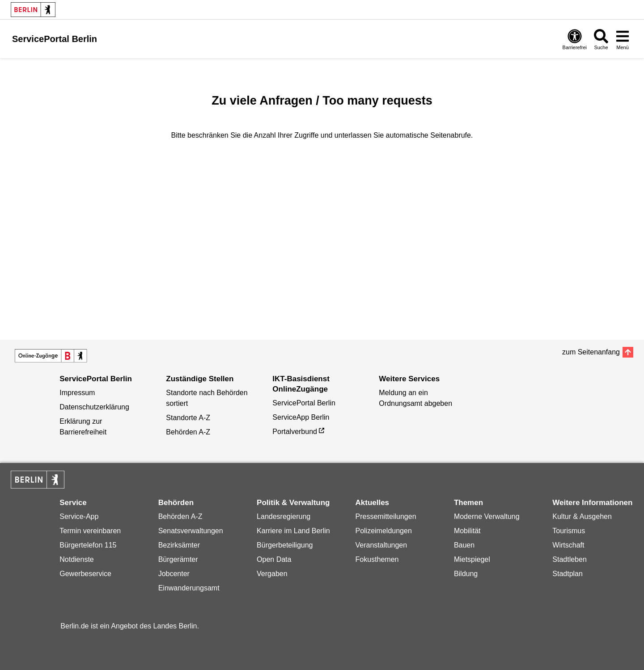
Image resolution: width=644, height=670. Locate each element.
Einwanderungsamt (189, 588)
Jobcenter (174, 574)
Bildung (466, 574)
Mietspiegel (472, 559)
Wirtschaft (568, 545)
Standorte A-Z (188, 418)
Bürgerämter (178, 559)
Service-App (79, 516)
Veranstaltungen (381, 545)
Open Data (274, 559)
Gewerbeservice (85, 574)
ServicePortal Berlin (304, 403)
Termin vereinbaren (90, 531)
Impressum (77, 393)
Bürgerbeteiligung (285, 545)
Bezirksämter (179, 545)
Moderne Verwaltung (487, 516)
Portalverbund (295, 432)
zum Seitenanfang (591, 352)
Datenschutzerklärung (94, 407)
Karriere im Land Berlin (293, 531)
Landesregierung (284, 516)
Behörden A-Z (188, 432)
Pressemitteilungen (386, 516)
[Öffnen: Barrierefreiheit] (575, 39)
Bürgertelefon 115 (88, 545)
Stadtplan (568, 574)
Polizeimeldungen (383, 531)
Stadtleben (570, 559)
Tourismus (569, 531)
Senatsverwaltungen (191, 531)
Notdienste (77, 559)
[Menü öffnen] (623, 39)
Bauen (464, 545)
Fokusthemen (377, 559)
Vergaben (272, 574)
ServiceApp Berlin (301, 417)
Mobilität (467, 531)
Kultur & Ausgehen (582, 516)
